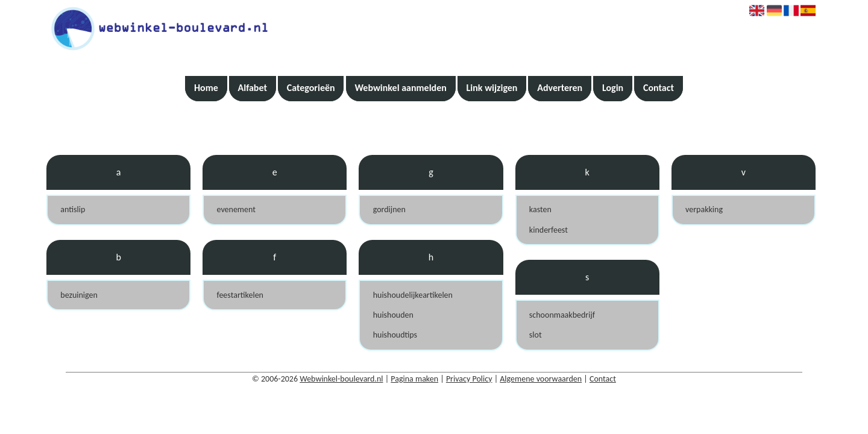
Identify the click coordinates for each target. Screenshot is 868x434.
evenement (236, 209)
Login (613, 88)
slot (536, 335)
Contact (659, 88)
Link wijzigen (492, 88)
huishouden (393, 315)
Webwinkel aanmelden (400, 88)
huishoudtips (395, 335)
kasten (540, 209)
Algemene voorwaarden (541, 379)
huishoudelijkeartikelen (413, 295)
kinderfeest (549, 230)
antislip (73, 209)
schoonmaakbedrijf (562, 315)
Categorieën (311, 88)
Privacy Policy (469, 379)
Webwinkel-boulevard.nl (341, 379)
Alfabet (253, 88)
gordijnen (389, 209)
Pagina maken (414, 379)
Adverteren (560, 88)
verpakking (704, 209)
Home (206, 88)
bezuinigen (79, 295)
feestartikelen (240, 295)
